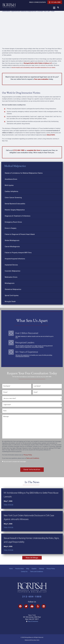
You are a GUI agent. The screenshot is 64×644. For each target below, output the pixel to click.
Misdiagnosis (10, 283)
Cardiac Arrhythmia (11, 191)
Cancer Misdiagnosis (12, 247)
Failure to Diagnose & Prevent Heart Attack (20, 234)
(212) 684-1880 (19, 150)
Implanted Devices (11, 265)
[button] (58, 7)
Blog (27, 567)
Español (34, 567)
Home (9, 567)
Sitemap (43, 567)
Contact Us (24, 571)
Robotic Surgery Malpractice (15, 210)
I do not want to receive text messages (15, 460)
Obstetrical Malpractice (13, 289)
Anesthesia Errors (11, 179)
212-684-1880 (32, 596)
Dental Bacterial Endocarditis (15, 204)
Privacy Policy (52, 567)
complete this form (33, 150)
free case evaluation (41, 79)
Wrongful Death (10, 301)
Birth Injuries (9, 185)
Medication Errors (11, 277)
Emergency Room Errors (13, 222)
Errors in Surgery (11, 228)
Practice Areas (18, 567)
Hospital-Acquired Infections (15, 259)
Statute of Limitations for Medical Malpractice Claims (24, 173)
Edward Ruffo (51, 135)
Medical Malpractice (15, 166)
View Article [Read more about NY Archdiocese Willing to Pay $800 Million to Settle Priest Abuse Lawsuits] (8, 502)
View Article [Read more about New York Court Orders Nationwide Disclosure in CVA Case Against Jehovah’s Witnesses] (8, 525)
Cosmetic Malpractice (12, 271)
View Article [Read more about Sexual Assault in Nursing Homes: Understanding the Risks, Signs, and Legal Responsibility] (8, 548)
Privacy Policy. (28, 453)
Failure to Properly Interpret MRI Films (18, 253)
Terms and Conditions (33, 456)
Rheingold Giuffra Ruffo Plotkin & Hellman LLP (38, 63)
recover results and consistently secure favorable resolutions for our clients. (33, 67)
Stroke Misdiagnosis (12, 240)
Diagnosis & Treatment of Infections (18, 216)
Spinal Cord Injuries (12, 295)
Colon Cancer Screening (13, 198)
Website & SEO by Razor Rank (32, 640)
